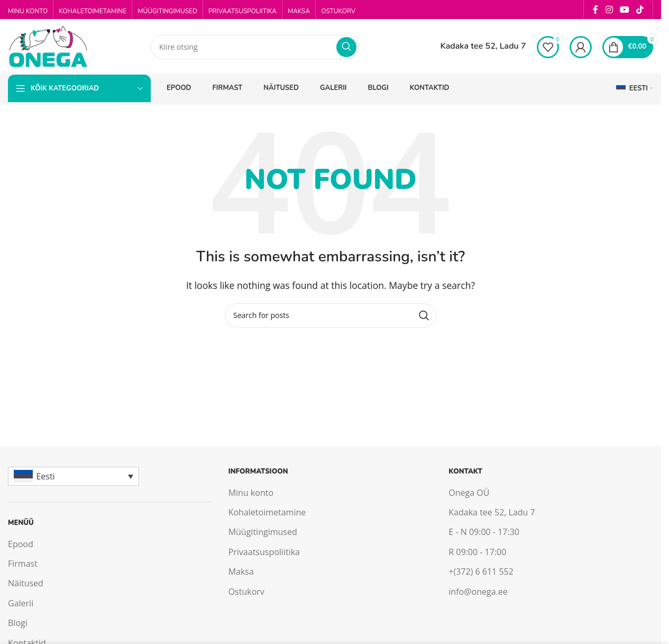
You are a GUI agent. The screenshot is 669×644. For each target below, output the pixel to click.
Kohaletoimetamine (267, 512)
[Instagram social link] (609, 10)
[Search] (255, 47)
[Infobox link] (474, 47)
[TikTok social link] (640, 10)
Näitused (26, 583)
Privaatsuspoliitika (264, 552)
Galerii (21, 603)
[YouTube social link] (624, 10)
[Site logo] (48, 46)
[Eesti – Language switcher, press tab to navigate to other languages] (74, 476)
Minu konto (251, 493)
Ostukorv (246, 592)
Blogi (18, 623)
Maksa (241, 572)
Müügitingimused (263, 532)
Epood (21, 544)
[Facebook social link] (595, 10)
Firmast (23, 564)
